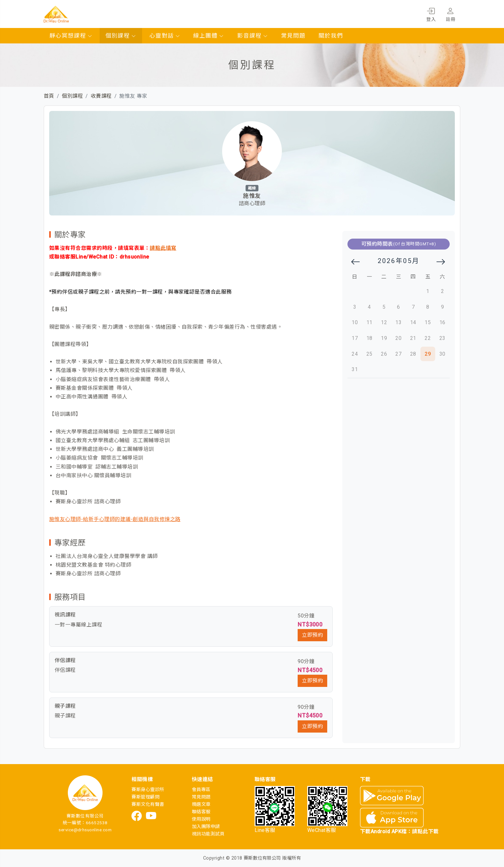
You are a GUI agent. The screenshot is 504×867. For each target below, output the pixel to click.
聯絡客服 (201, 812)
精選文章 (201, 804)
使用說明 (201, 819)
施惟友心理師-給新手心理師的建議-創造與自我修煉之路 (115, 519)
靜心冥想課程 (71, 36)
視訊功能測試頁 (208, 834)
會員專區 (201, 790)
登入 (431, 14)
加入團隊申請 (206, 827)
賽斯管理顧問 (145, 797)
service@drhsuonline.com (85, 830)
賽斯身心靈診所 (148, 790)
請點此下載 (425, 831)
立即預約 (312, 635)
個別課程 (121, 36)
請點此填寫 (163, 248)
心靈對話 (165, 36)
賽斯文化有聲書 (148, 804)
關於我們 (331, 36)
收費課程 (101, 96)
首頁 (49, 96)
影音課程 (253, 36)
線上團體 (209, 36)
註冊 (450, 14)
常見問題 (293, 36)
